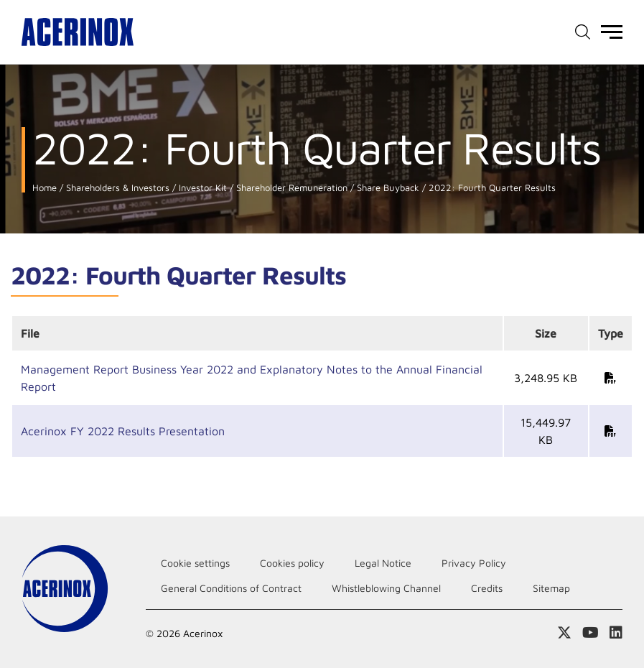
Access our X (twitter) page (564, 633)
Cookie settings (195, 563)
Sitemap (551, 588)
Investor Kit (201, 188)
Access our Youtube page (591, 633)
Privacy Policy (474, 563)
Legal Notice (383, 563)
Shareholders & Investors (116, 188)
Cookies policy (292, 563)
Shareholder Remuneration (290, 188)
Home (45, 188)
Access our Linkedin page (616, 633)
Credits (487, 588)
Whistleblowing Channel (386, 588)
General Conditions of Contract (231, 588)
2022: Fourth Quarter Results (491, 188)
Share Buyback (387, 188)
